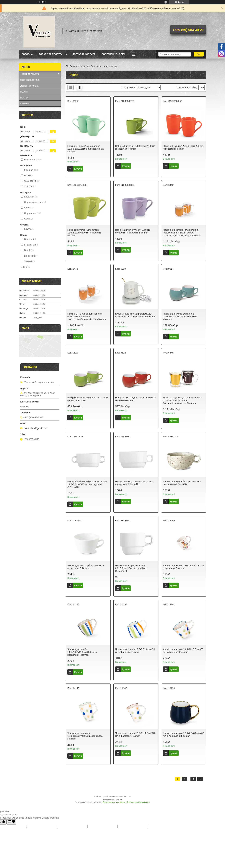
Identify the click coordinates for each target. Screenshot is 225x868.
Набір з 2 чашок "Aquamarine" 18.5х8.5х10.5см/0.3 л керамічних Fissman (85, 149)
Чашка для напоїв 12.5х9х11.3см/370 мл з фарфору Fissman (135, 734)
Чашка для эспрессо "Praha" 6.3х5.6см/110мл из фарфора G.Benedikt (131, 568)
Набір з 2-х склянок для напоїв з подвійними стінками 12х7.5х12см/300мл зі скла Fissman (87, 316)
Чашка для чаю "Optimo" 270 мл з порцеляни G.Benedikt (86, 567)
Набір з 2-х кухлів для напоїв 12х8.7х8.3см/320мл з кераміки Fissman (180, 316)
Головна (27, 54)
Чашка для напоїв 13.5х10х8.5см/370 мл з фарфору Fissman (183, 651)
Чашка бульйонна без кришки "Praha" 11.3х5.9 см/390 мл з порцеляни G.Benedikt (88, 484)
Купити (78, 169)
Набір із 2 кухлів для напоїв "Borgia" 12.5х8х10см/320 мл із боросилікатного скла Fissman (182, 400)
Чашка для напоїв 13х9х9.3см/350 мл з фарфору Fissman (183, 567)
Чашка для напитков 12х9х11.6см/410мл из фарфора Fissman (85, 736)
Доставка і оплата (84, 54)
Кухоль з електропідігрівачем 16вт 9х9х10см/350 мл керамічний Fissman (136, 315)
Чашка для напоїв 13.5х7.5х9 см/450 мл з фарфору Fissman (135, 651)
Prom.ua (127, 797)
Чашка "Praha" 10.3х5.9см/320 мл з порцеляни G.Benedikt (134, 483)
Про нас (24, 98)
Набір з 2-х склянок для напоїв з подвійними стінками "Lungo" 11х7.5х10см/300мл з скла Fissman (182, 233)
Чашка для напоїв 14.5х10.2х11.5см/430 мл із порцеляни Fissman (82, 652)
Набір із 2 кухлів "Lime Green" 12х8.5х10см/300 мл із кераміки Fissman (84, 233)
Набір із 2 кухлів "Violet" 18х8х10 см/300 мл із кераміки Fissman (133, 231)
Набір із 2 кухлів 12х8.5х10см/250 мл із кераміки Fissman (135, 147)
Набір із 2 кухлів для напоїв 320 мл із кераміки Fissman (87, 399)
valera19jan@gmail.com (35, 428)
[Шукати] (199, 54)
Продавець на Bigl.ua (112, 799)
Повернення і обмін (114, 54)
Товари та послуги (51, 54)
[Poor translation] (11, 822)
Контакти (25, 103)
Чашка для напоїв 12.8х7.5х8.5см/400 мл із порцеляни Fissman (183, 734)
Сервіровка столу (100, 66)
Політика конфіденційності (138, 802)
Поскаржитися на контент (114, 802)
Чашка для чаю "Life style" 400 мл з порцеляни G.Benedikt (182, 483)
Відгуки (24, 92)
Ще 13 (27, 267)
